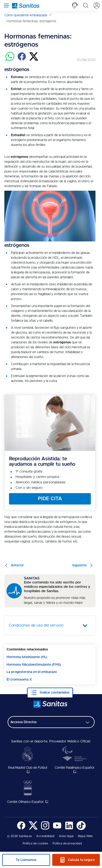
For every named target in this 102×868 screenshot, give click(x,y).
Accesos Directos (24, 722)
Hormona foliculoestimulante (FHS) (34, 665)
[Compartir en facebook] (22, 60)
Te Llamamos (26, 860)
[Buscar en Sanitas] (86, 5)
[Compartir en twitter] (34, 60)
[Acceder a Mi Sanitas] (97, 5)
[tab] (75, 5)
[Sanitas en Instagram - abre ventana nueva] (45, 829)
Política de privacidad (67, 843)
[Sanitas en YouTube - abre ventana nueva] (57, 829)
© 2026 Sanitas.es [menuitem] (19, 836)
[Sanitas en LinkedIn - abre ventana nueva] (69, 829)
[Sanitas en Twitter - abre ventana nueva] (33, 829)
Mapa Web (85, 836)
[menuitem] (28, 15)
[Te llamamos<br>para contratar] (75, 5)
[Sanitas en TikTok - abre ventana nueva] (81, 829)
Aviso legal (66, 836)
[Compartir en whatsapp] (10, 60)
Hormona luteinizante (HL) (27, 657)
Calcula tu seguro (81, 860)
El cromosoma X (19, 679)
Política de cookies (35, 843)
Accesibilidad (45, 836)
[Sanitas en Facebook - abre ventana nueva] (21, 829)
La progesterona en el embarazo (32, 672)
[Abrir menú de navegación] (5, 5)
